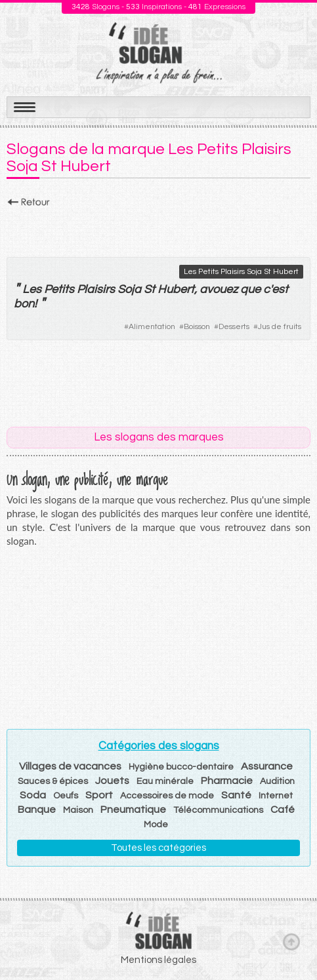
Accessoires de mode (167, 796)
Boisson (197, 327)
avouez (219, 289)
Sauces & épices (53, 781)
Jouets (112, 781)
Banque (37, 810)
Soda (33, 795)
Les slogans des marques (159, 437)
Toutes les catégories (158, 848)
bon (24, 304)
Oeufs (66, 796)
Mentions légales (158, 960)
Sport (99, 795)
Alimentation (152, 327)
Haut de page (291, 941)
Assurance (267, 766)
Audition (277, 781)
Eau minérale (165, 781)
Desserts (234, 327)
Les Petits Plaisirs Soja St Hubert (241, 272)
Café (283, 810)
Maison (78, 810)
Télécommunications (218, 810)
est (280, 289)
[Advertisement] (158, 229)
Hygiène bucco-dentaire (181, 767)
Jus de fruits (280, 327)
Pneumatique (133, 810)
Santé (236, 795)
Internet (276, 796)
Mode (156, 825)
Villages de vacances (70, 766)
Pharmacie (227, 781)
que (250, 289)
